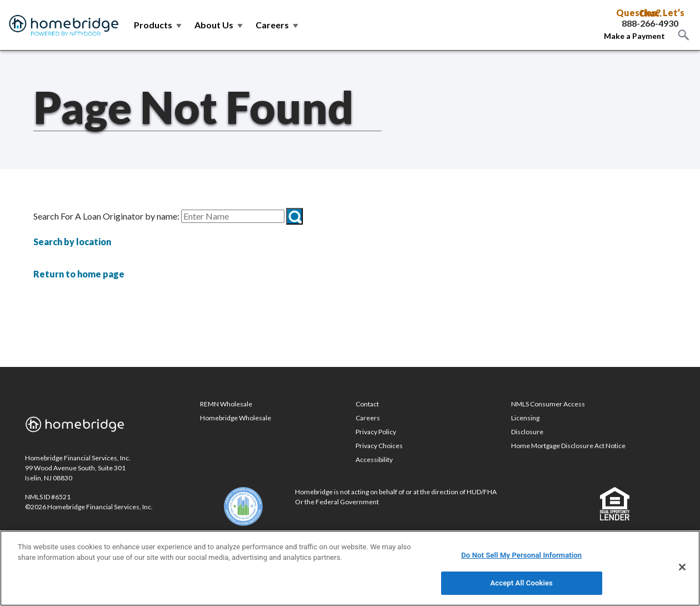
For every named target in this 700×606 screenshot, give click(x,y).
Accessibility (374, 460)
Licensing (525, 418)
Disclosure (527, 432)
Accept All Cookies (522, 583)
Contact (367, 404)
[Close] (682, 567)
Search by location (72, 242)
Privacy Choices (379, 446)
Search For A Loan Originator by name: (106, 216)
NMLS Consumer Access (548, 404)
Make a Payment (634, 36)
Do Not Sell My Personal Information (521, 555)
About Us (219, 25)
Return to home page (79, 274)
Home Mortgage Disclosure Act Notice (568, 446)
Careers (278, 25)
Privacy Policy (376, 432)
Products (159, 25)
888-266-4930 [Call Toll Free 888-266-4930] (650, 23)
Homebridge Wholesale (236, 418)
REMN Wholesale (226, 404)
